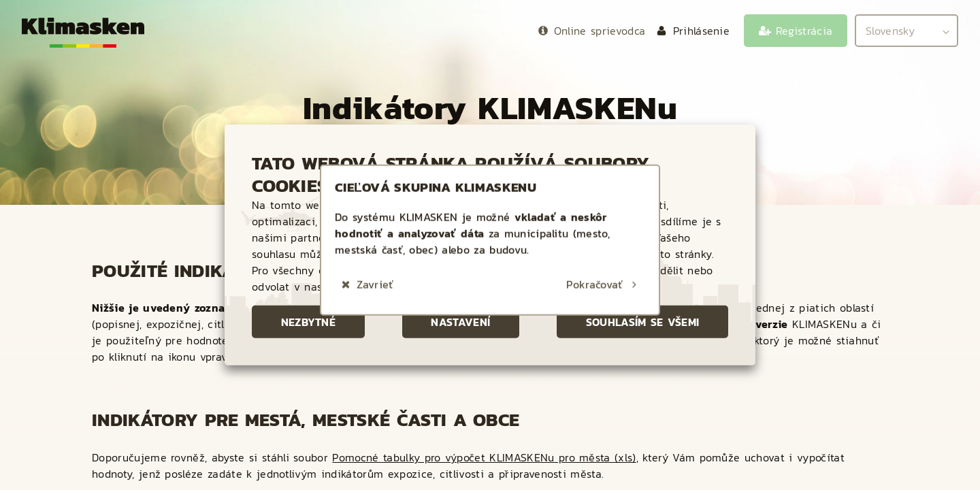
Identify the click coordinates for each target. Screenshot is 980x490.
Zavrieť (375, 272)
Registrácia (804, 31)
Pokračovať (594, 272)
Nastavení (460, 322)
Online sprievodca (600, 31)
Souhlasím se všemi (643, 322)
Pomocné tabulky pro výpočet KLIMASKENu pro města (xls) (484, 457)
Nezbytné (309, 322)
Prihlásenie (702, 31)
